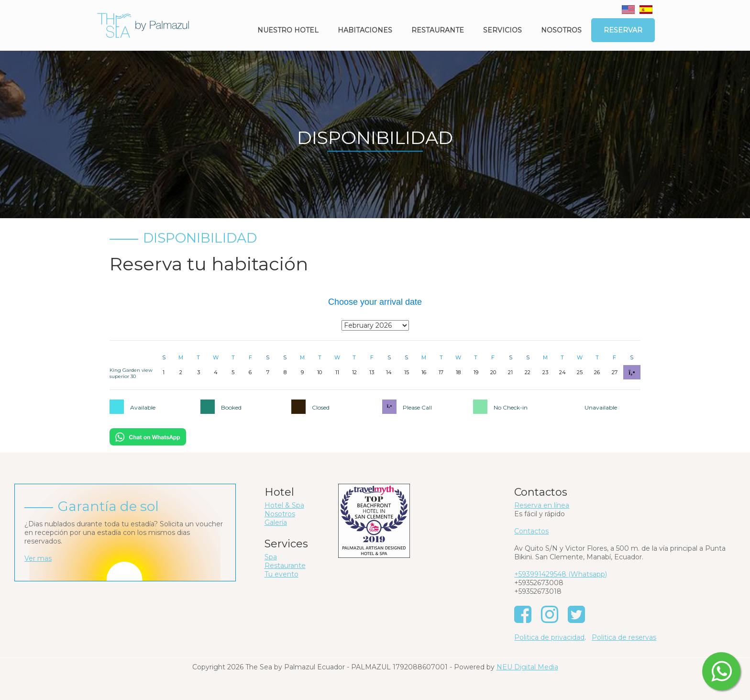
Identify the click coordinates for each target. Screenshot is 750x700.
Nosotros (561, 30)
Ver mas (38, 558)
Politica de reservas (624, 637)
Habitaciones (365, 30)
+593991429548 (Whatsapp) (561, 574)
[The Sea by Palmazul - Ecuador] (143, 25)
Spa (271, 557)
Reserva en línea (542, 505)
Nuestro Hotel (288, 30)
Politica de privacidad (549, 637)
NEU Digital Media (527, 667)
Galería (276, 522)
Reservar (623, 30)
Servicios (502, 30)
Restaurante (438, 30)
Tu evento (281, 574)
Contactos (531, 531)
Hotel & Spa (284, 505)
